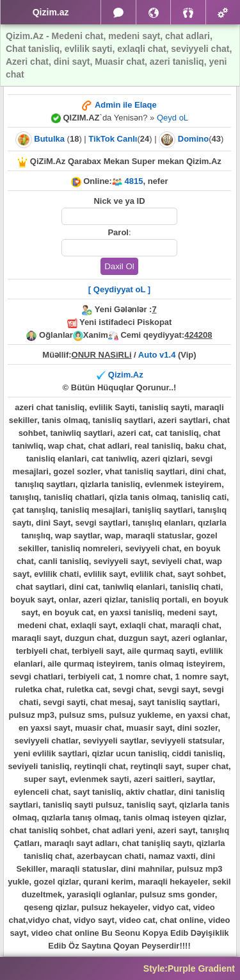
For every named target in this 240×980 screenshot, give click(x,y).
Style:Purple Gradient (189, 968)
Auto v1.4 (157, 355)
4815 (134, 181)
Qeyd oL (172, 118)
